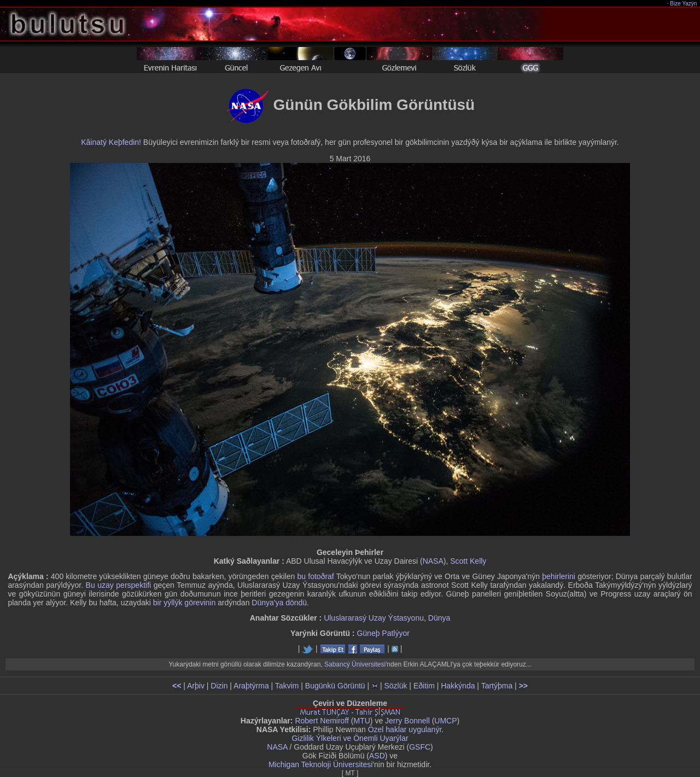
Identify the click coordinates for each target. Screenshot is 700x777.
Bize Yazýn (684, 4)
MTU (362, 721)
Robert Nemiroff (322, 721)
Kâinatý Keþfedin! (111, 142)
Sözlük (395, 686)
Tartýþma (497, 686)
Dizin (219, 686)
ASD (377, 756)
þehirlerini (559, 576)
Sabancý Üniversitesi (355, 664)
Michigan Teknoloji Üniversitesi (320, 764)
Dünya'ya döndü (279, 603)
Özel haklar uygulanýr (405, 729)
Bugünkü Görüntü (335, 686)
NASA (433, 561)
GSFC (420, 747)
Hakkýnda (458, 686)
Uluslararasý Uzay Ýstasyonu (374, 618)
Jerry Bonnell (407, 721)
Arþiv (196, 686)
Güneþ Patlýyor (383, 633)
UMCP (445, 721)
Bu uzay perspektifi (119, 585)
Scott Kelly (468, 561)
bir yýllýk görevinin (184, 603)
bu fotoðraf (316, 576)
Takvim (287, 686)
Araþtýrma (251, 686)
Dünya (439, 618)
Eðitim (424, 686)
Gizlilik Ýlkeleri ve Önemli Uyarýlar (350, 738)
